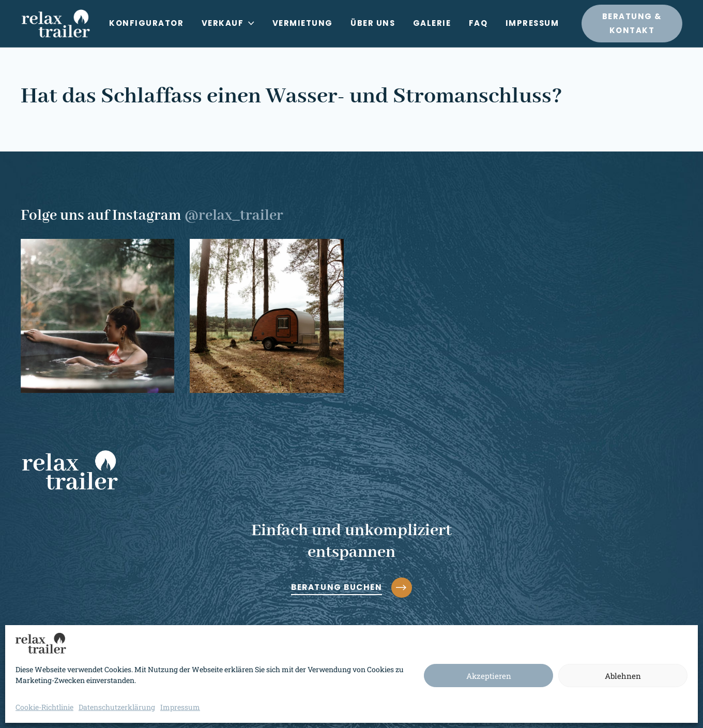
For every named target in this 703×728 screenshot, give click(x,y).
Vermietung (303, 23)
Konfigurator (146, 23)
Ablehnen (623, 676)
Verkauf (228, 23)
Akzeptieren (489, 676)
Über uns (373, 23)
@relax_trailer (234, 216)
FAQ (478, 23)
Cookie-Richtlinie (44, 707)
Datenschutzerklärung (117, 707)
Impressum (180, 707)
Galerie (432, 23)
